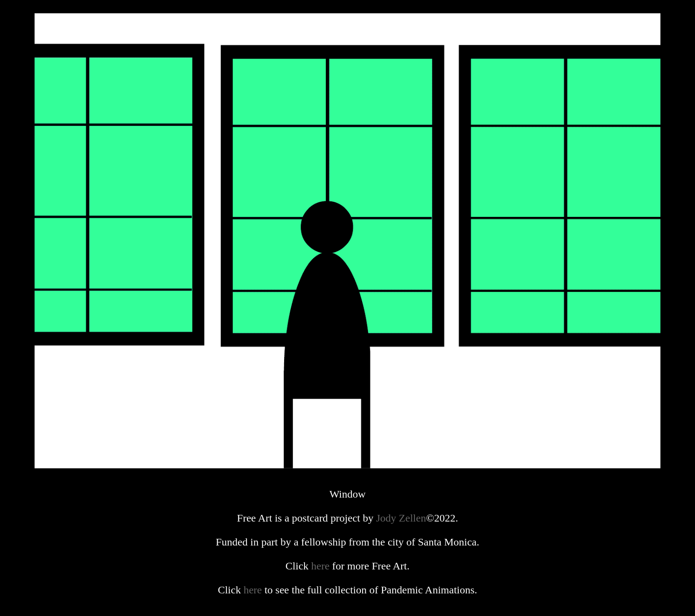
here (320, 566)
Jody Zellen (401, 518)
